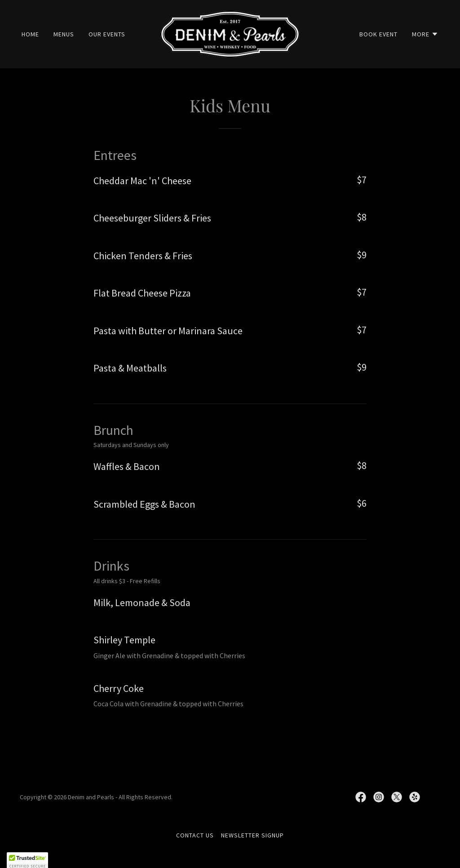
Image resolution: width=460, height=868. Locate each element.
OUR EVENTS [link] (107, 34)
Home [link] (30, 34)
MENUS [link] (64, 34)
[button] (425, 34)
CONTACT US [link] (195, 835)
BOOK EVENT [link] (378, 34)
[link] (230, 33)
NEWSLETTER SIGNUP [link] (252, 835)
